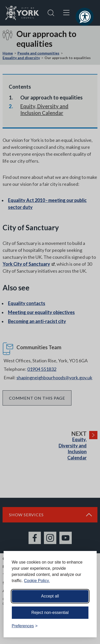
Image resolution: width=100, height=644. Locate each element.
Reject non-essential (50, 613)
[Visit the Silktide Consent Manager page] (85, 626)
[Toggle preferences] (25, 626)
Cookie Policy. (37, 581)
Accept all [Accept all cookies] (50, 596)
